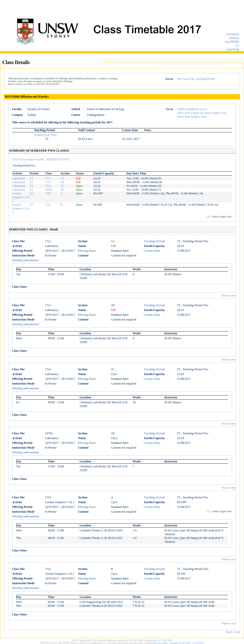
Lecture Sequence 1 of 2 (21, 197)
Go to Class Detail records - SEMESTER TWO (41, 159)
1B (62, 182)
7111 (48, 205)
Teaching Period (154, 241)
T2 (31, 178)
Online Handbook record (192, 109)
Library (234, 38)
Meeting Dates (87, 251)
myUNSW (232, 42)
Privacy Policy (161, 643)
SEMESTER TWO (45, 135)
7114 (48, 186)
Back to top (229, 295)
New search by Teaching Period (196, 79)
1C (62, 186)
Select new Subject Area (192, 117)
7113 (48, 182)
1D (62, 190)
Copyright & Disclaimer (180, 643)
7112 (48, 178)
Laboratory (19, 178)
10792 (49, 190)
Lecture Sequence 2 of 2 (21, 208)
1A (62, 178)
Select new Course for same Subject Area (202, 113)
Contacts (232, 34)
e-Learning (233, 47)
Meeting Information (26, 260)
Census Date (152, 251)
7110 (48, 193)
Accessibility (198, 643)
